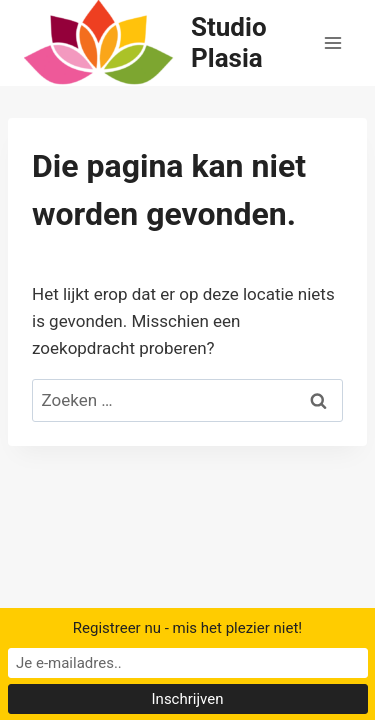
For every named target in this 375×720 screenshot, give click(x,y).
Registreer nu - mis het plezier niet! (187, 628)
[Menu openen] (332, 42)
